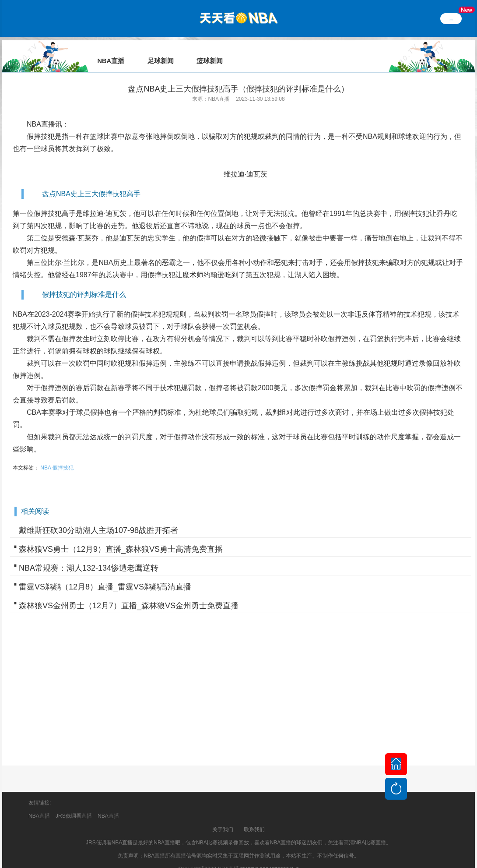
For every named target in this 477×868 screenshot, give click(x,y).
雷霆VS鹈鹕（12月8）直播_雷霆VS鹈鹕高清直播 (105, 575)
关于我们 (223, 817)
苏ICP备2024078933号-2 (269, 857)
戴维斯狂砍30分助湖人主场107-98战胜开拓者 (98, 518)
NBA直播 (41, 112)
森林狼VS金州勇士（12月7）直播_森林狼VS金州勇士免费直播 (129, 593)
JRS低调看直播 (74, 804)
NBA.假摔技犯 (57, 455)
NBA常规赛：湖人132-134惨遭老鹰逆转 (89, 556)
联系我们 (254, 817)
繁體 (451, 18)
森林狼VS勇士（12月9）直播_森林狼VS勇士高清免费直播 (121, 537)
